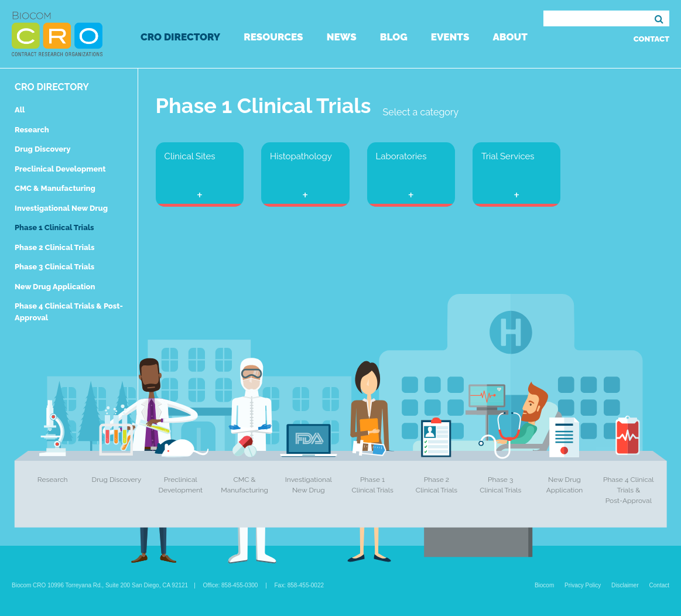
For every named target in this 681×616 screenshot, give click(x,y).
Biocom (544, 585)
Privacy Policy (583, 585)
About (510, 37)
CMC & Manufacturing (55, 188)
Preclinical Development (60, 169)
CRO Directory (180, 37)
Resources (273, 37)
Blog (394, 37)
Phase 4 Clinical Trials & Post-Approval (629, 490)
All (20, 110)
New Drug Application (55, 287)
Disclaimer (625, 585)
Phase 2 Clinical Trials (54, 247)
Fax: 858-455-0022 (300, 585)
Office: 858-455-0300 (231, 585)
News (342, 37)
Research (32, 130)
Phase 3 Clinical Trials (54, 267)
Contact (651, 39)
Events (450, 37)
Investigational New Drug (61, 208)
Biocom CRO (57, 34)
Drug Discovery (42, 149)
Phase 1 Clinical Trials (54, 227)
